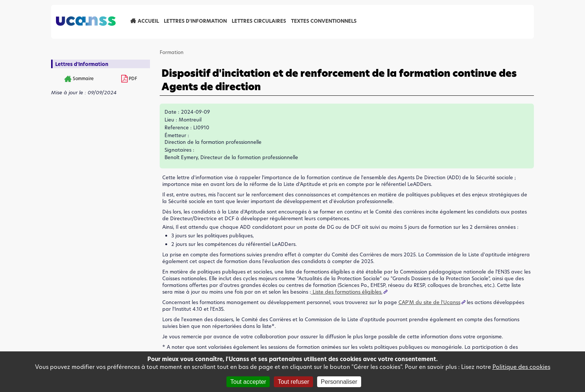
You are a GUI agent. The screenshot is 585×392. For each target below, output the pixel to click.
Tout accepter (248, 382)
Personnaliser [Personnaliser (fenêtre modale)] (339, 382)
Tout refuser (293, 382)
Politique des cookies (521, 367)
